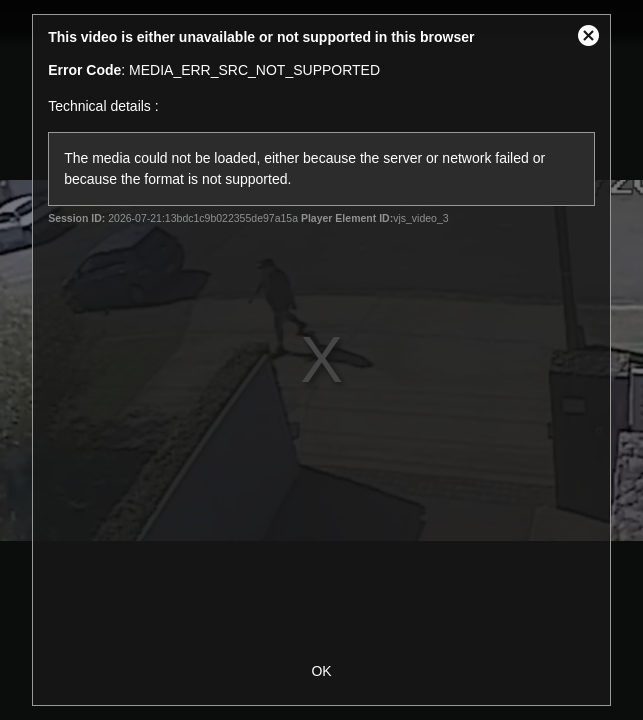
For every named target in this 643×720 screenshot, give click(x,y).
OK (321, 671)
